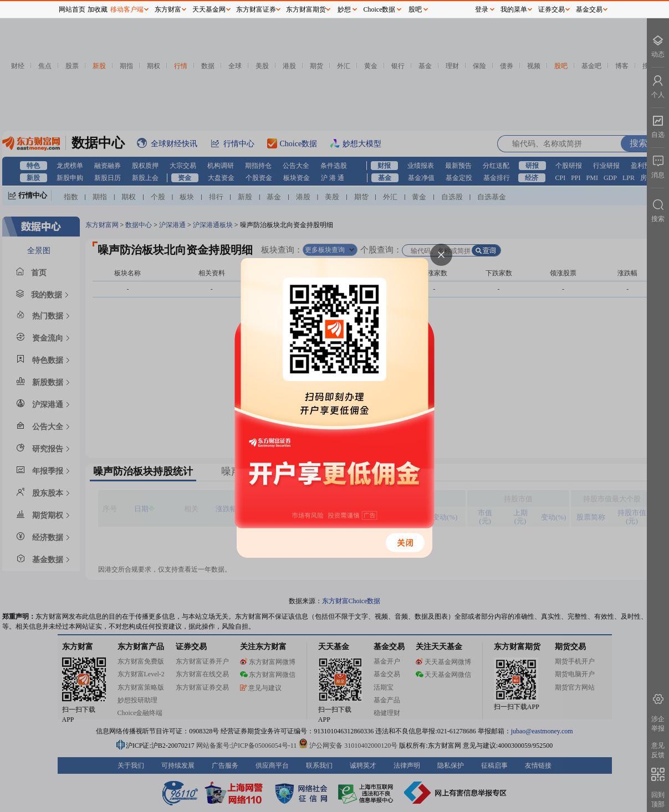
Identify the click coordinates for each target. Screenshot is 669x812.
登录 (482, 9)
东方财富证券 (256, 9)
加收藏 (98, 9)
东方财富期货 (306, 9)
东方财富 (168, 9)
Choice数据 (380, 9)
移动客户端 (127, 9)
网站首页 (72, 9)
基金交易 (589, 9)
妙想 (344, 9)
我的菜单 (514, 9)
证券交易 (551, 9)
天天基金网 (209, 9)
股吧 (415, 9)
